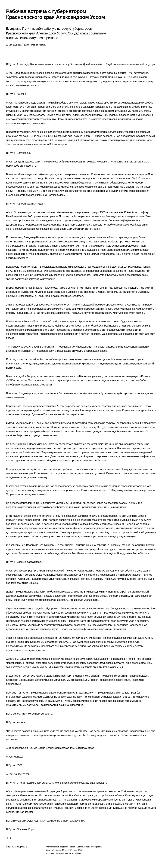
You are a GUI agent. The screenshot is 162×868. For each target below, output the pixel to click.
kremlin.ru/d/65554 (73, 853)
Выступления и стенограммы (90, 847)
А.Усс (9, 73)
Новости (72, 847)
